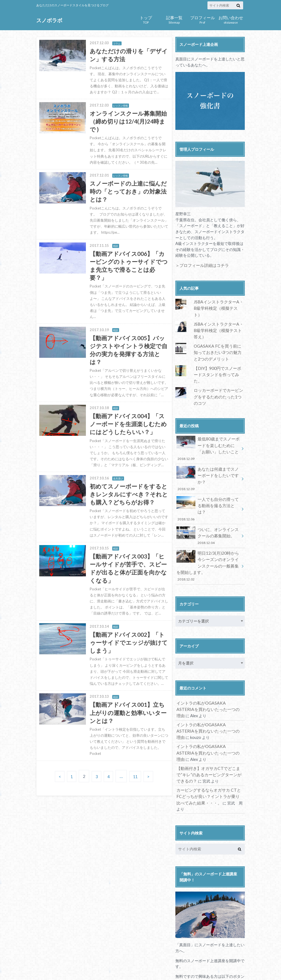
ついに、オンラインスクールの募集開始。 (208, 498)
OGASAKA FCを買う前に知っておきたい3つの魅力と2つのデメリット (219, 343)
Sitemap (174, 19)
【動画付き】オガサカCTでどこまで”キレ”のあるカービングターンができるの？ (209, 728)
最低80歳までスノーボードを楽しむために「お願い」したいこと (208, 428)
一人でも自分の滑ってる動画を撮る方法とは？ (208, 476)
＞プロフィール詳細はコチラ (200, 265)
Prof (202, 19)
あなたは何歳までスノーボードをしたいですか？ (208, 454)
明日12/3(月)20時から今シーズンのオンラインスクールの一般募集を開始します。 (208, 526)
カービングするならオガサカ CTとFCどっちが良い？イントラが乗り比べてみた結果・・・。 (209, 749)
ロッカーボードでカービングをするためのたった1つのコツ (219, 378)
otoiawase (231, 19)
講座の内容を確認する (210, 944)
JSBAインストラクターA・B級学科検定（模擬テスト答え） (218, 322)
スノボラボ (49, 20)
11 (137, 797)
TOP (146, 19)
